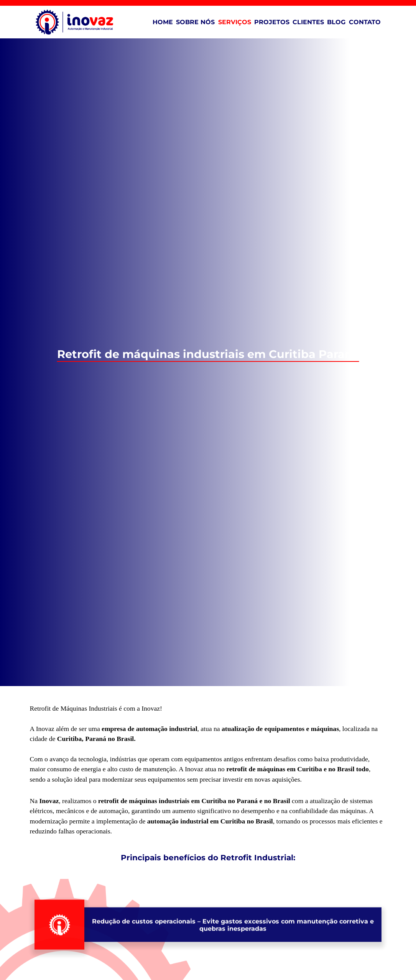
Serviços (235, 22)
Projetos (272, 22)
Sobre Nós (195, 22)
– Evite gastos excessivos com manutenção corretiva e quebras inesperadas (233, 956)
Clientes (308, 22)
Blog (336, 22)
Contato (365, 22)
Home (163, 22)
